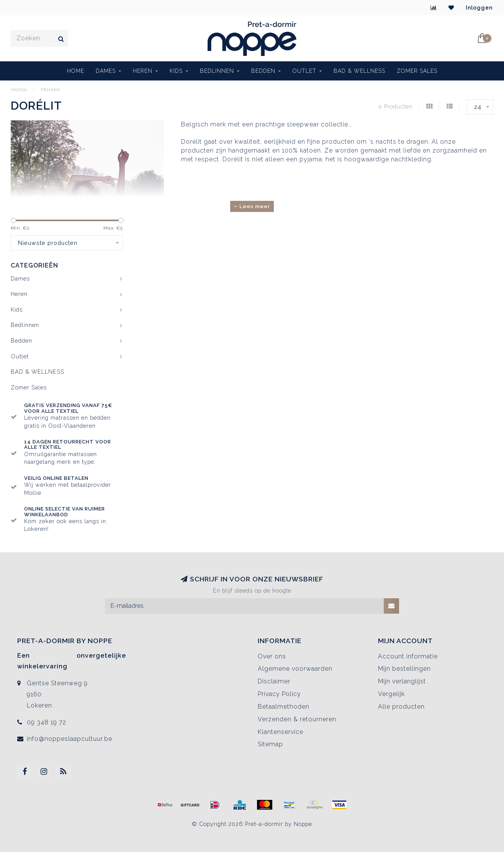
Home (76, 71)
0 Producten (395, 106)
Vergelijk (391, 694)
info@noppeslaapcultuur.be (70, 739)
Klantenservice (281, 732)
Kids (176, 71)
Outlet (304, 71)
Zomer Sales (417, 71)
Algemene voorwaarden (295, 669)
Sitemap (270, 744)
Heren (143, 71)
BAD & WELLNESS (359, 71)
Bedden (263, 71)
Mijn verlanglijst (402, 681)
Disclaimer (274, 681)
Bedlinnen (217, 71)
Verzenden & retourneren (297, 719)
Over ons (272, 656)
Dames (106, 71)
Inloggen (479, 8)
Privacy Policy (279, 694)
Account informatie (408, 656)
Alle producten (401, 707)
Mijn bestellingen (404, 669)
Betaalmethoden (284, 707)
